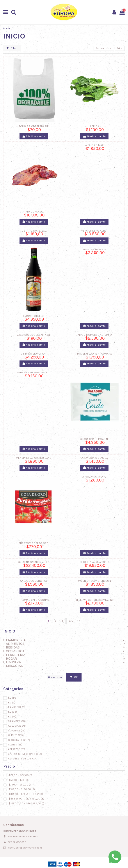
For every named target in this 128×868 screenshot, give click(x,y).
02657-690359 (17, 842)
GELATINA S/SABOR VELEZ (34, 562)
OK (74, 677)
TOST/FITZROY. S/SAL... (34, 231)
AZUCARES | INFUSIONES (25, 754)
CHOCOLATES (19, 740)
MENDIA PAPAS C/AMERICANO (34, 458)
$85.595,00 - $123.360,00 (26, 799)
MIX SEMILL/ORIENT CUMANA (94, 354)
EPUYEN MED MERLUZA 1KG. (34, 373)
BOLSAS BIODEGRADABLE (34, 126)
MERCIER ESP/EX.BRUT (94, 231)
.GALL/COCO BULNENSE (34, 581)
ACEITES (15, 745)
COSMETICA (15, 651)
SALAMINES (17, 721)
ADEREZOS (17, 749)
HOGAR (11, 659)
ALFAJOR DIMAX (94, 145)
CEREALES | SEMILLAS (22, 759)
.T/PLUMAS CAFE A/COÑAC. (34, 600)
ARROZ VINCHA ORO (94, 477)
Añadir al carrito (34, 136)
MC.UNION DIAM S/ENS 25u (94, 581)
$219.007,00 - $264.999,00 (26, 804)
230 (71, 621)
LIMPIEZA (13, 662)
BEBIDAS (13, 647)
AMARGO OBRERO (34, 316)
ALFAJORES (17, 731)
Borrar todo (55, 677)
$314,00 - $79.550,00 (26, 794)
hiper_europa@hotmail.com (25, 848)
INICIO (9, 631)
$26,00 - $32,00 (20, 775)
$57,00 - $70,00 (20, 780)
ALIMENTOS (15, 644)
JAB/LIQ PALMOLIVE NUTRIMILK (94, 335)
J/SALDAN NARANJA (94, 250)
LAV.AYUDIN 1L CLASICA (94, 458)
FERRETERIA (16, 655)
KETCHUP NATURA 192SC (94, 562)
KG (12, 698)
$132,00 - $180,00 (21, 789)
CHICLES (16, 735)
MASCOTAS (14, 666)
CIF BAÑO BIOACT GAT (34, 354)
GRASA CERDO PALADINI (94, 439)
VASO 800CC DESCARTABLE (34, 335)
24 (120, 48)
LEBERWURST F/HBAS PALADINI (94, 600)
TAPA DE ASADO (34, 212)
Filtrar (12, 48)
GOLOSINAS (17, 726)
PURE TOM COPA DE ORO (34, 543)
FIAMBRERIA (16, 640)
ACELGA (94, 126)
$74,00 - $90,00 (20, 785)
